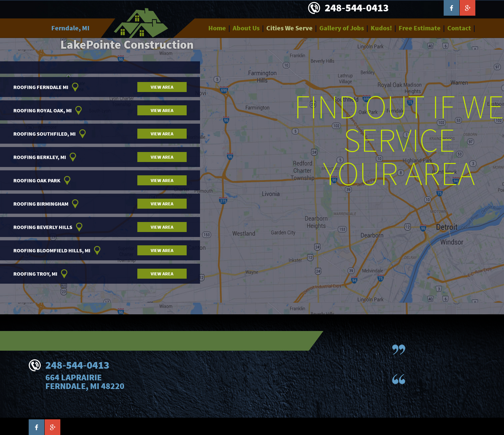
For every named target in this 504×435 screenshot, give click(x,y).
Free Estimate (420, 28)
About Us (246, 28)
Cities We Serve (289, 28)
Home (217, 28)
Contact (459, 28)
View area (162, 87)
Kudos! (381, 28)
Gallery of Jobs (342, 28)
